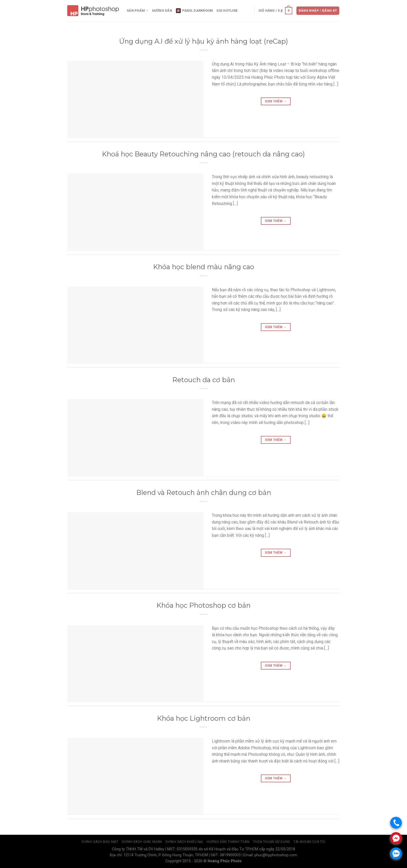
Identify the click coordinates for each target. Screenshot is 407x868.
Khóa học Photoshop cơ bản (203, 605)
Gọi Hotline (227, 11)
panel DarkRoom (194, 11)
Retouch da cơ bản (204, 380)
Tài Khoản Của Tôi (309, 842)
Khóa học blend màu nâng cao (204, 267)
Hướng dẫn (162, 11)
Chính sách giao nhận (142, 842)
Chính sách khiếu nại (184, 842)
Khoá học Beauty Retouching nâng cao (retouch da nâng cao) (203, 154)
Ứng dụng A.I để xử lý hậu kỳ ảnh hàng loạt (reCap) (204, 41)
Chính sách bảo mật (100, 842)
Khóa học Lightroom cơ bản (204, 718)
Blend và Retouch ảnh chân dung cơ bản (204, 492)
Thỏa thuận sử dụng (272, 842)
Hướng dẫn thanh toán (228, 842)
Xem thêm (276, 101)
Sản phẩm (138, 11)
